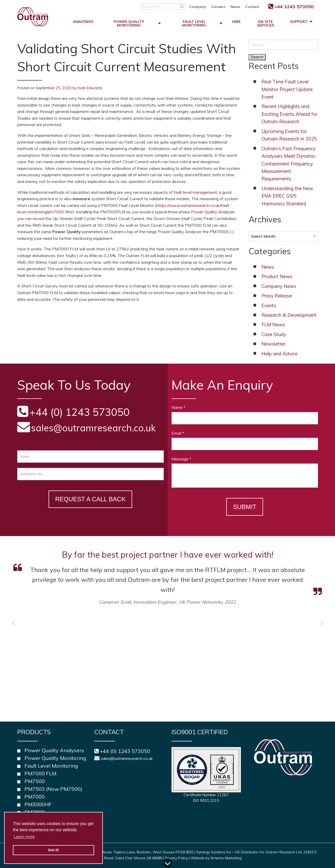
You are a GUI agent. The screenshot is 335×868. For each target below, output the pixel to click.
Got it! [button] (53, 850)
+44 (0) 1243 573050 (125, 751)
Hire (236, 21)
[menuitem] (200, 6)
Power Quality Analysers (54, 750)
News (235, 7)
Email (178, 433)
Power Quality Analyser (213, 212)
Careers (218, 7)
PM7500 (35, 781)
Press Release (277, 296)
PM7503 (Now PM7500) (53, 789)
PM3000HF (38, 804)
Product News (277, 277)
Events (269, 306)
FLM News (273, 325)
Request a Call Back (90, 499)
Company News (279, 286)
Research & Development (289, 315)
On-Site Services (265, 23)
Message (181, 459)
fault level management (195, 192)
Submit (245, 507)
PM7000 (35, 797)
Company (198, 7)
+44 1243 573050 (294, 7)
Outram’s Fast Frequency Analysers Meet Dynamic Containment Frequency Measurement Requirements (289, 164)
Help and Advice (279, 354)
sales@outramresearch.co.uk (93, 428)
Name (178, 407)
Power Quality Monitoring (129, 23)
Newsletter (273, 344)
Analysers (83, 21)
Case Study (274, 334)
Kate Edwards (90, 88)
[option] (168, 577)
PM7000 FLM (40, 773)
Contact (252, 7)
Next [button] (322, 623)
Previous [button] (13, 623)
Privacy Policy (176, 858)
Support (299, 21)
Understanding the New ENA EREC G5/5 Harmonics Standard (287, 196)
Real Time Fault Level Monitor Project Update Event (287, 89)
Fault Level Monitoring (194, 23)
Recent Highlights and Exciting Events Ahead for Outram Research (289, 114)
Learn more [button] (24, 837)
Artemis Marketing (226, 858)
